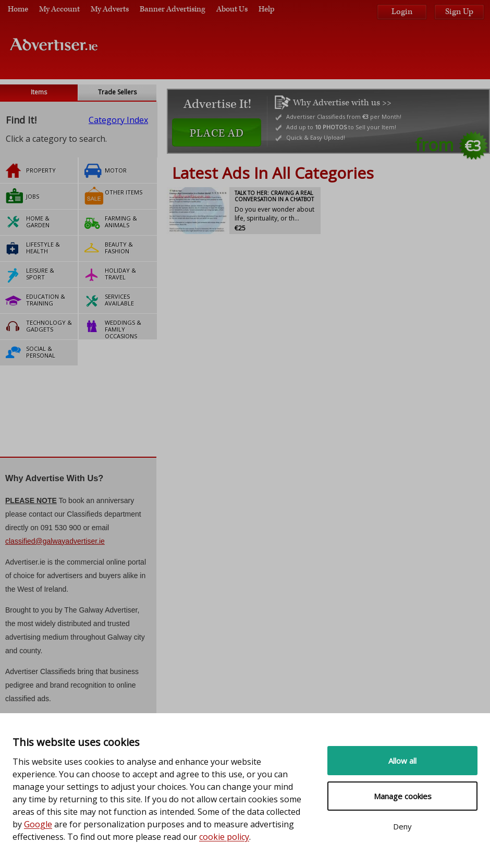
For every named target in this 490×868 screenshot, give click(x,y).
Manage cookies (403, 796)
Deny (402, 826)
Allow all (402, 761)
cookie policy (224, 837)
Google (38, 824)
